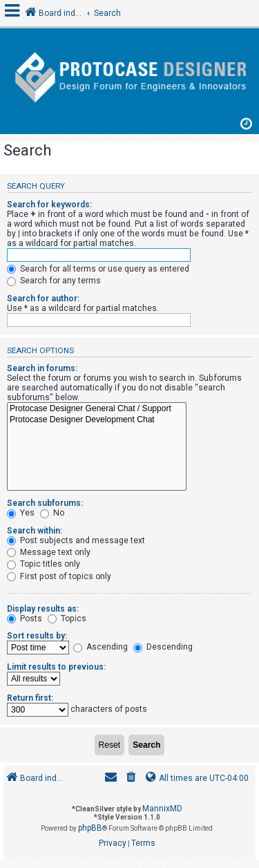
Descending (163, 647)
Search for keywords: (49, 205)
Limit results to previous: (56, 667)
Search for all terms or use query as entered (98, 269)
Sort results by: (37, 636)
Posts (25, 619)
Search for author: (43, 299)
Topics (67, 619)
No (52, 513)
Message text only (49, 552)
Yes (21, 513)
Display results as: (43, 609)
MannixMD (162, 809)
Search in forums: (42, 368)
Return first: (30, 698)
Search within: (35, 531)
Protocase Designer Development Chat (97, 420)
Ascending (100, 647)
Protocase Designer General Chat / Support (97, 409)
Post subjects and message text (76, 540)
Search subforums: (45, 503)
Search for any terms (54, 281)
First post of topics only (59, 576)
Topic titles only (44, 564)
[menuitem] (131, 779)
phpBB (90, 828)
